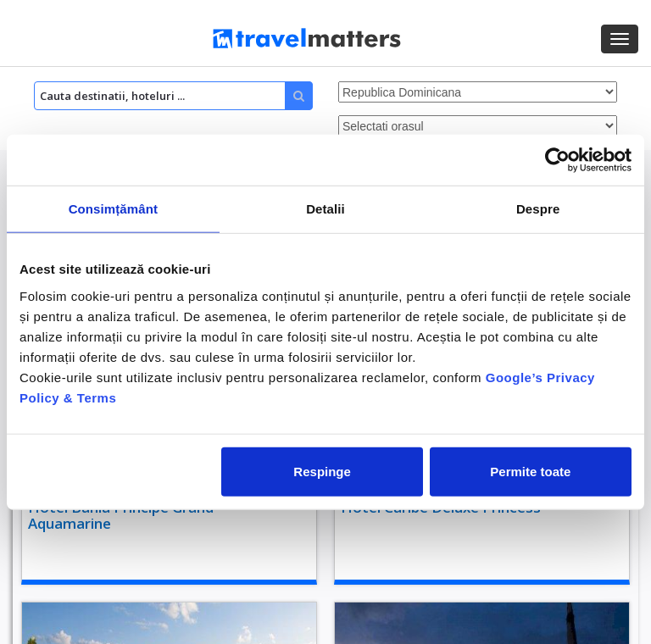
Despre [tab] (538, 209)
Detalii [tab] (325, 209)
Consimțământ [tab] (113, 209)
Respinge (322, 471)
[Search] (173, 96)
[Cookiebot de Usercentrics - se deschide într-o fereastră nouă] (557, 160)
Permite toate (530, 471)
